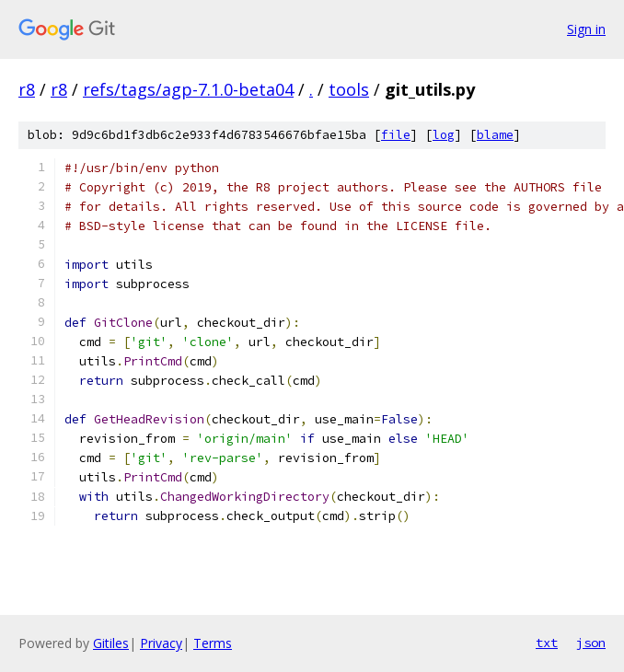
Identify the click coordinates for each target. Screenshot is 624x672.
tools (349, 89)
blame (495, 135)
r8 (27, 89)
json (591, 643)
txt (547, 643)
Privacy (161, 643)
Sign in (586, 29)
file (396, 135)
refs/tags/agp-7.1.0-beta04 (188, 89)
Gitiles (111, 643)
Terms (213, 643)
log (444, 135)
